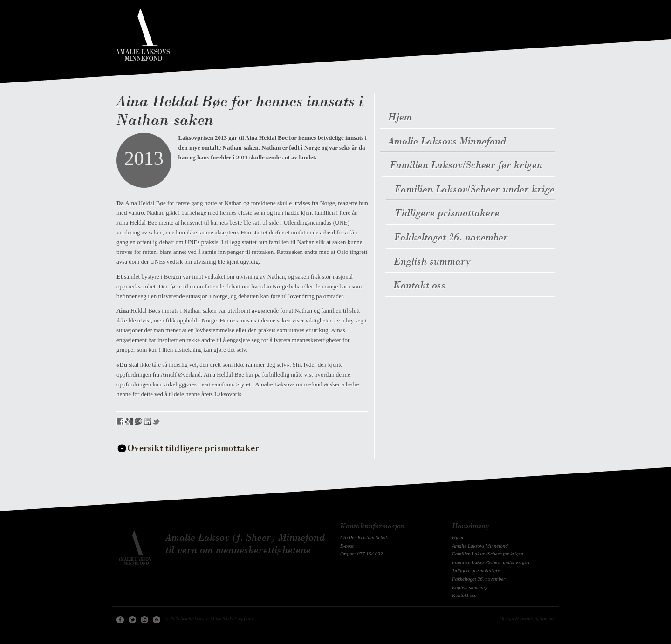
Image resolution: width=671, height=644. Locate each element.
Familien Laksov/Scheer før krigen (468, 166)
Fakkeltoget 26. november (450, 238)
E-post (347, 546)
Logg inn (243, 618)
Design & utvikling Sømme (527, 618)
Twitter (132, 620)
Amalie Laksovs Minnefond (447, 142)
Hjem (400, 118)
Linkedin (144, 620)
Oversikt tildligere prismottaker (193, 449)
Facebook (120, 620)
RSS (157, 620)
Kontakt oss (418, 286)
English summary (431, 262)
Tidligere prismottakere (447, 214)
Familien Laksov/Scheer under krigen (478, 190)
